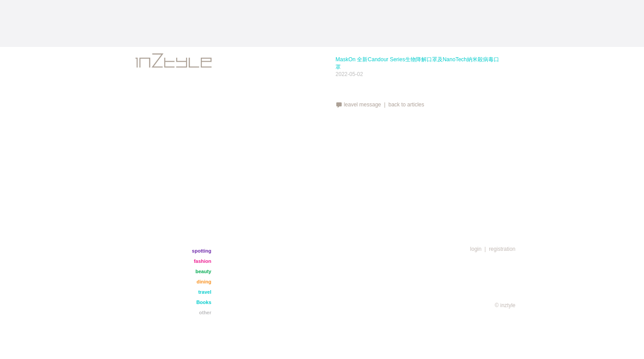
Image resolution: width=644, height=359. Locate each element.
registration (502, 249)
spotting (201, 251)
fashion (202, 261)
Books (204, 302)
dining (204, 282)
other (205, 313)
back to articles (406, 105)
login (476, 249)
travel (205, 292)
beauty (203, 271)
